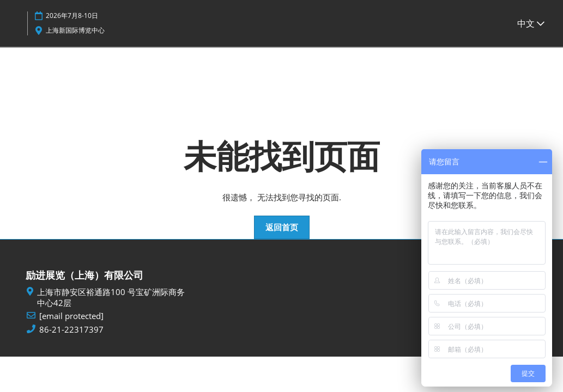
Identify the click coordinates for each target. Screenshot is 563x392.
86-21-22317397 (71, 330)
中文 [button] (531, 23)
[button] (282, 228)
